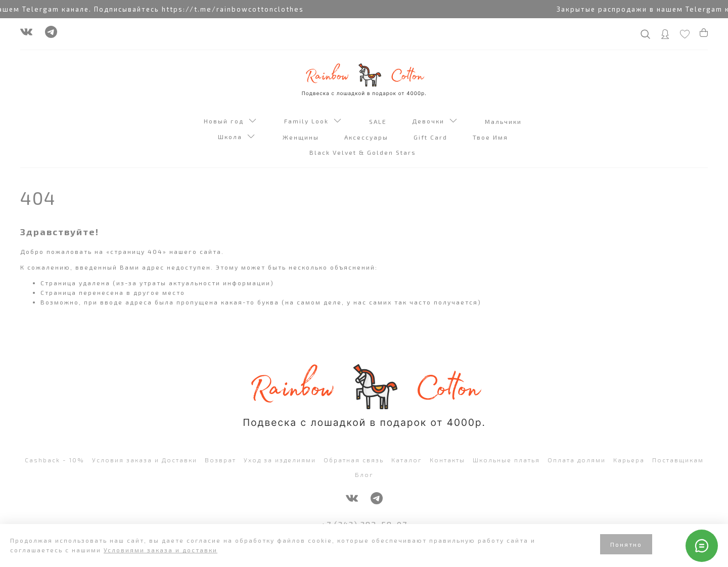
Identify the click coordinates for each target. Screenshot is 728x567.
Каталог (407, 460)
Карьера (629, 460)
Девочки (435, 122)
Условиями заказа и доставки (161, 550)
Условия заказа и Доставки (145, 460)
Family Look (313, 122)
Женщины (302, 137)
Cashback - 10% (55, 460)
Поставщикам (678, 460)
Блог (364, 474)
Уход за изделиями (280, 460)
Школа (236, 138)
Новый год (230, 122)
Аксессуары (368, 137)
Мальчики (505, 121)
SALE (379, 121)
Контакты (447, 460)
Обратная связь (354, 460)
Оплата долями (577, 460)
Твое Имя (492, 137)
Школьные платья (506, 460)
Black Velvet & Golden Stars (364, 152)
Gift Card (432, 137)
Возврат (220, 460)
